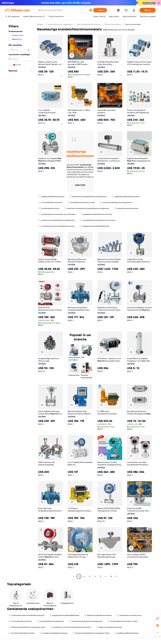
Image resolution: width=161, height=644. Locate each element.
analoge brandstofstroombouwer (54, 633)
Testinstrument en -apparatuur (60, 24)
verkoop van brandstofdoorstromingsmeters (57, 220)
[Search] (100, 10)
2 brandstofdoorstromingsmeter (51, 621)
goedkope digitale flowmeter (127, 633)
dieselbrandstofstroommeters (52, 197)
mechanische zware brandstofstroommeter (57, 226)
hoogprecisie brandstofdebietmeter (95, 226)
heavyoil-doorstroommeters (126, 208)
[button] (91, 10)
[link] (158, 618)
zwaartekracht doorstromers (129, 615)
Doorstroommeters (113, 24)
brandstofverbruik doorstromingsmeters (86, 621)
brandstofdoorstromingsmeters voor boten (98, 220)
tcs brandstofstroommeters (51, 202)
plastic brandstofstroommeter (109, 627)
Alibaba (40, 24)
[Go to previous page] (74, 576)
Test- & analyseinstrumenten (89, 24)
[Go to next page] (116, 576)
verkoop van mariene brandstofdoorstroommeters (71, 627)
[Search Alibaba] (63, 10)
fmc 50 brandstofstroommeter (22, 633)
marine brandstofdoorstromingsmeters (116, 202)
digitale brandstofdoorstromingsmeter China (27, 627)
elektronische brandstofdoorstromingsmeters (88, 197)
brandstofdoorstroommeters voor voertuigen (57, 214)
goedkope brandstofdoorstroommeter (97, 214)
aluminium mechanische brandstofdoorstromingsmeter (87, 208)
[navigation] (20, 301)
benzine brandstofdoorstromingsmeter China (91, 633)
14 (111, 576)
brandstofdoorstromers (49, 208)
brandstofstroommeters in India (81, 202)
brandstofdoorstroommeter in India (122, 621)
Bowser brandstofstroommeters (98, 615)
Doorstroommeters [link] (133, 24)
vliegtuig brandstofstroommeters (126, 197)
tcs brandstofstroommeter (20, 621)
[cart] (127, 11)
